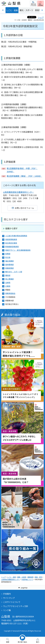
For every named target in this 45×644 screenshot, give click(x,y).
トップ (3, 577)
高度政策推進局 (11, 239)
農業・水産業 (22, 577)
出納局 (8, 283)
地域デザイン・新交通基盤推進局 (18, 250)
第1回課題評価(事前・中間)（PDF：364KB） (22, 170)
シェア (41, 17)
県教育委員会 (10, 293)
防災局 (8, 257)
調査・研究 (38, 577)
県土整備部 (9, 279)
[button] (33, 4)
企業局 (8, 286)
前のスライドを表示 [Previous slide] (3, 10)
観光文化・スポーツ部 (14, 272)
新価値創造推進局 (12, 247)
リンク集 (7, 610)
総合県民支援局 (11, 243)
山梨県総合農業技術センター (11, 580)
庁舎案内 (7, 594)
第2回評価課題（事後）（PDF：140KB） (24, 176)
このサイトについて (12, 602)
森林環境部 (9, 265)
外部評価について (27, 580)
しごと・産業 (11, 577)
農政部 (8, 275)
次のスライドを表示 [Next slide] (42, 10)
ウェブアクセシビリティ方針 (16, 606)
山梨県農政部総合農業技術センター (18, 192)
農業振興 (30, 577)
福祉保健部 (9, 261)
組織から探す (12, 228)
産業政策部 (9, 268)
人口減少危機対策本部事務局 (16, 236)
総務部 (8, 254)
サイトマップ (9, 598)
